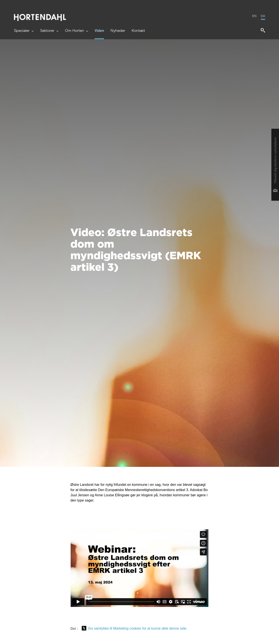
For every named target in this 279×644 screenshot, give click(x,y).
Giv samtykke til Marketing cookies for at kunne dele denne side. (138, 628)
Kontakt (138, 31)
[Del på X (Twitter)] (84, 629)
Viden (99, 31)
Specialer (24, 31)
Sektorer (49, 31)
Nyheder (118, 31)
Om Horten (77, 31)
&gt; (139, 568)
